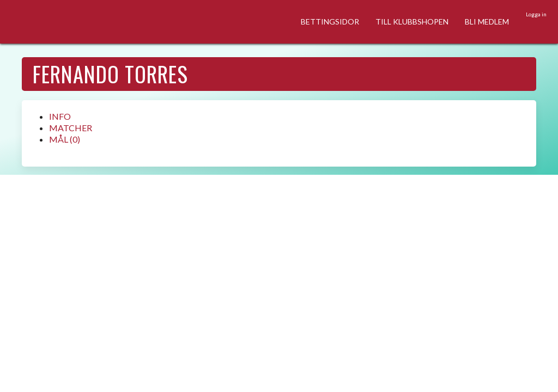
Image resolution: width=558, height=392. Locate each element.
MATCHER (71, 128)
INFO (60, 116)
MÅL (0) (65, 139)
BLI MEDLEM (487, 22)
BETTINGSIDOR (330, 22)
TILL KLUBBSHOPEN (412, 22)
